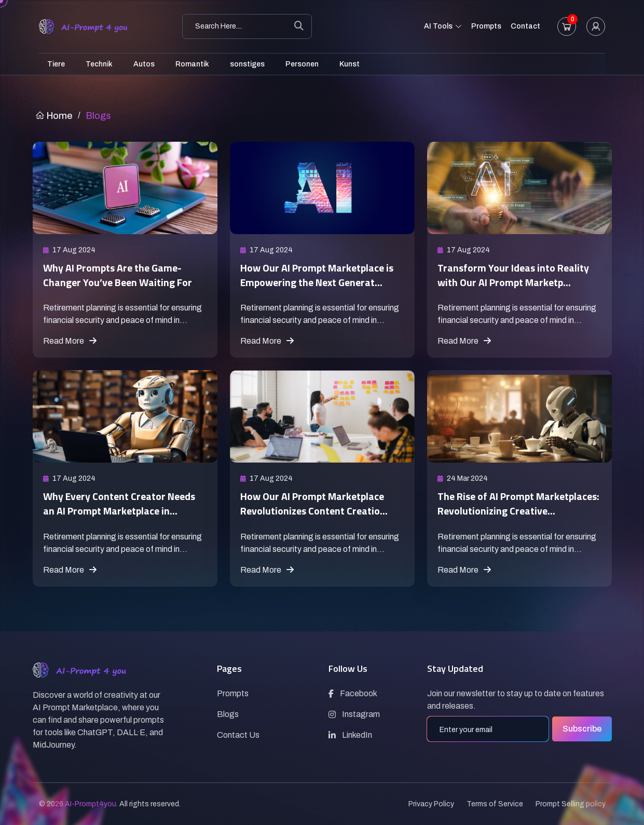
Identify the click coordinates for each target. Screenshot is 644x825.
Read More (70, 341)
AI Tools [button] (443, 27)
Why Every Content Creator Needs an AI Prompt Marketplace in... (122, 510)
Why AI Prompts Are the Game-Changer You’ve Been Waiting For (122, 274)
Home (54, 116)
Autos (144, 64)
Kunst (350, 64)
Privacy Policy (431, 804)
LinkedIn (350, 735)
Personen (302, 64)
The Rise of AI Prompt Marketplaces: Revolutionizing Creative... (510, 510)
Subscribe (582, 729)
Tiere (56, 64)
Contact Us (238, 735)
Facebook (353, 693)
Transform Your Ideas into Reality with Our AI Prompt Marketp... (518, 274)
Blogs (228, 714)
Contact (525, 26)
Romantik (192, 64)
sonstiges (247, 64)
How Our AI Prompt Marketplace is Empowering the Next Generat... (322, 274)
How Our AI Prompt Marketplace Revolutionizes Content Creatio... (319, 503)
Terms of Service (495, 804)
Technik (99, 64)
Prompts (486, 26)
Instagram (354, 714)
